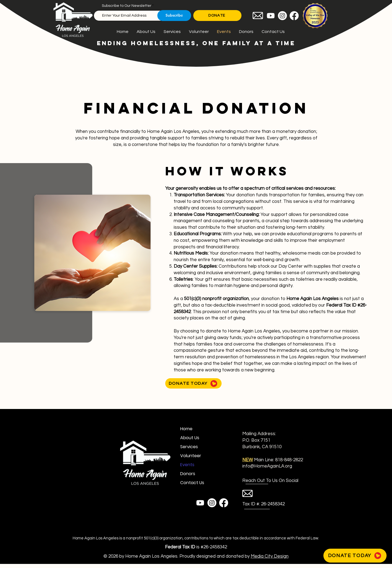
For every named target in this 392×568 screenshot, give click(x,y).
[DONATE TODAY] (193, 383)
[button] (262, 481)
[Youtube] (271, 16)
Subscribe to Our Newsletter (127, 6)
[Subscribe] (174, 16)
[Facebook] (294, 16)
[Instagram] (282, 16)
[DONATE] (217, 16)
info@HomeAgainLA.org (267, 466)
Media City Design (270, 556)
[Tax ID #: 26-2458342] (264, 504)
